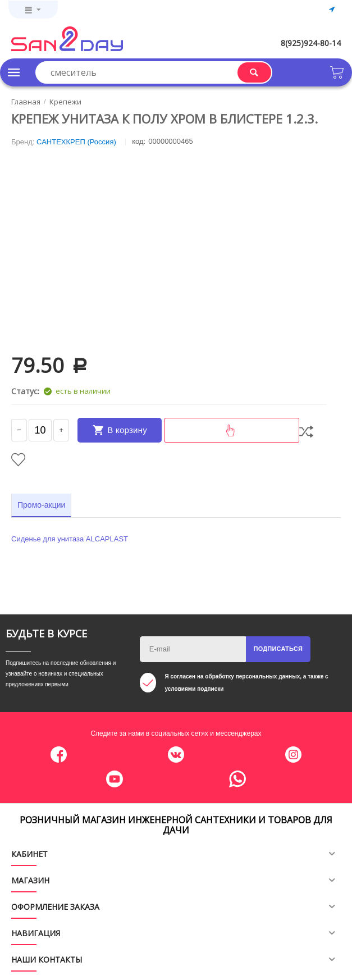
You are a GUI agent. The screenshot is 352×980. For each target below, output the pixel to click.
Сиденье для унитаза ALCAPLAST (70, 539)
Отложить (18, 460)
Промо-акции (41, 505)
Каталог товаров (14, 72)
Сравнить (306, 432)
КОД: (139, 141)
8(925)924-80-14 (311, 43)
